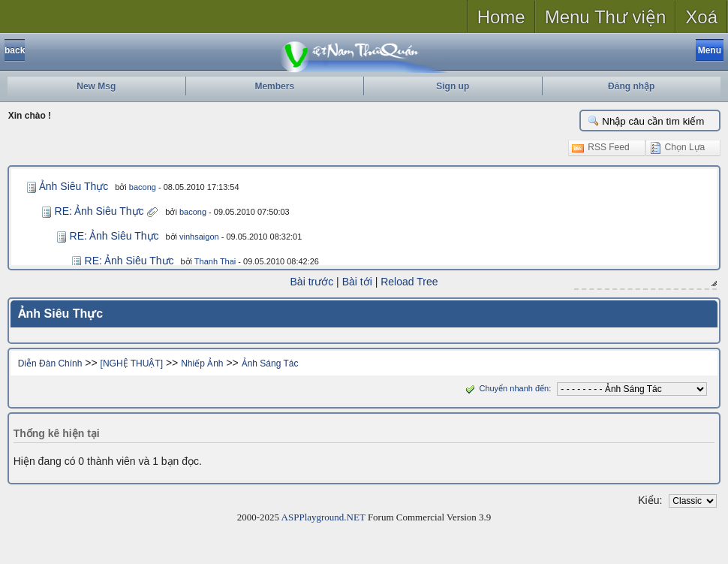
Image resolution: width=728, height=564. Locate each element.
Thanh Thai (215, 261)
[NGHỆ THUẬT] (132, 363)
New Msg (96, 86)
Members (274, 86)
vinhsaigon (199, 237)
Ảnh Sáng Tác (270, 363)
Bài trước (312, 282)
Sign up (453, 86)
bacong (143, 187)
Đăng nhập (631, 86)
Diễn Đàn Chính (50, 363)
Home (501, 17)
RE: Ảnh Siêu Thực (99, 211)
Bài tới (357, 282)
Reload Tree (409, 282)
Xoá (701, 17)
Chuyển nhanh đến (505, 388)
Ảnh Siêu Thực (74, 186)
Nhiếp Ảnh (202, 363)
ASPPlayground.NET (323, 517)
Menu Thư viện (606, 17)
